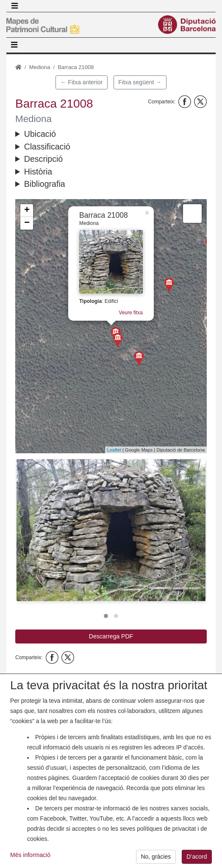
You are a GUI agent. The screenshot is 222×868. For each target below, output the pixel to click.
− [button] (27, 223)
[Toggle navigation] (14, 6)
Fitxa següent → (140, 82)
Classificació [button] (47, 147)
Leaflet (114, 450)
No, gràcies (156, 857)
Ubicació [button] (40, 134)
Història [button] (38, 172)
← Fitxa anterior (82, 82)
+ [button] (27, 211)
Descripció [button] (43, 159)
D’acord (197, 857)
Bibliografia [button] (45, 184)
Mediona (40, 67)
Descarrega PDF (111, 636)
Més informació (30, 855)
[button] (111, 530)
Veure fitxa (129, 314)
